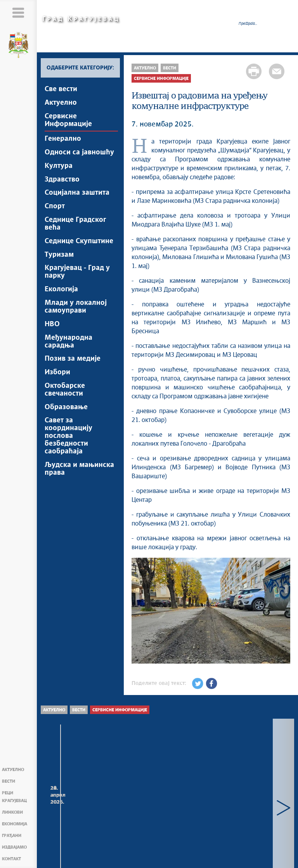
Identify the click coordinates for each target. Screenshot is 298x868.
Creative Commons (139, 855)
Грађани (12, 836)
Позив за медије (73, 360)
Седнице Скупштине (79, 242)
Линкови (12, 812)
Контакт (11, 859)
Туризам (59, 256)
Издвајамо (14, 847)
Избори (57, 374)
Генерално (63, 139)
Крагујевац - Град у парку (77, 273)
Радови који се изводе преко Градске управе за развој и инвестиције (166, 811)
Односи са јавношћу (79, 153)
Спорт (55, 207)
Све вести (61, 89)
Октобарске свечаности (65, 391)
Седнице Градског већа (75, 225)
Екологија (61, 290)
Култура (59, 166)
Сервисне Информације (68, 120)
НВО (52, 325)
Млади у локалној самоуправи (76, 308)
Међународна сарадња (68, 343)
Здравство (62, 180)
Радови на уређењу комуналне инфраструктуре (79, 807)
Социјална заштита (77, 194)
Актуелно (13, 770)
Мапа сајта (72, 859)
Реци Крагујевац (14, 797)
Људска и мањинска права (79, 471)
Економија (15, 824)
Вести (9, 781)
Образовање (66, 409)
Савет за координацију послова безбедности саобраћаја (68, 438)
